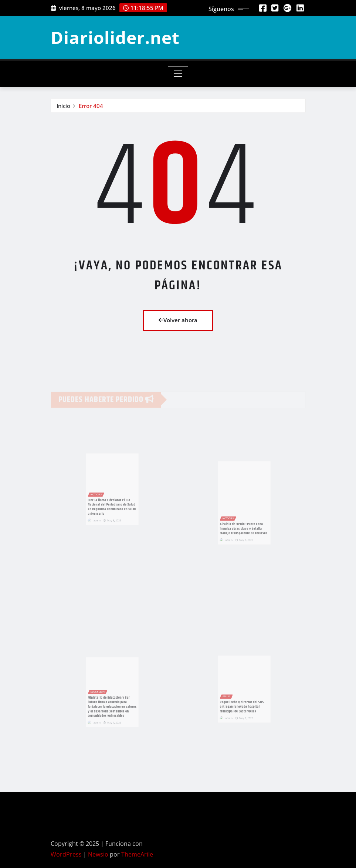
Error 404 (91, 106)
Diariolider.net (115, 37)
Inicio (63, 106)
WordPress (66, 854)
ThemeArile (137, 854)
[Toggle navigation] (178, 74)
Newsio (98, 854)
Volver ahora (178, 320)
